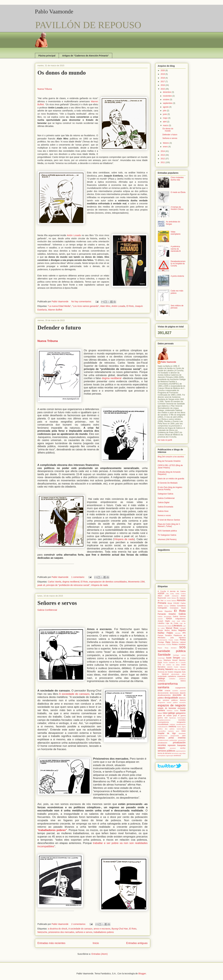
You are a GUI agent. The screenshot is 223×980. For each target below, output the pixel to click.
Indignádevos (180, 619)
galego (172, 713)
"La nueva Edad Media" (60, 306)
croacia (168, 691)
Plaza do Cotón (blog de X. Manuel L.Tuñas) (169, 525)
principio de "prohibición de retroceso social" (68, 585)
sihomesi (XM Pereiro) (167, 539)
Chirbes (173, 606)
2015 (163, 89)
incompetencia (163, 722)
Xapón (183, 669)
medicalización (163, 727)
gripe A (176, 715)
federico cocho (173, 711)
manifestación (181, 724)
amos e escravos (102, 929)
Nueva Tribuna (45, 89)
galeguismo (181, 713)
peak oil (41, 585)
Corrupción (162, 608)
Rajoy (168, 642)
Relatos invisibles (179, 644)
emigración (162, 702)
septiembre (168, 103)
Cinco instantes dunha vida (177, 179)
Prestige (161, 642)
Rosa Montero (171, 648)
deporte (183, 693)
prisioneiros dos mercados (61, 932)
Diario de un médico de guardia (171, 479)
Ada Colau (170, 594)
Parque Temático (165, 635)
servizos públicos (166, 751)
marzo (166, 125)
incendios (182, 720)
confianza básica (172, 681)
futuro (160, 713)
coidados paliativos (177, 679)
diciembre (167, 92)
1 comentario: (78, 577)
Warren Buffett (55, 310)
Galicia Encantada (165, 507)
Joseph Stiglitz (164, 621)
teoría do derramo (165, 753)
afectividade (175, 674)
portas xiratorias (177, 738)
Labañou (161, 623)
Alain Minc (105, 306)
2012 (163, 159)
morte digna (181, 727)
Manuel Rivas (172, 628)
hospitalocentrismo (164, 720)
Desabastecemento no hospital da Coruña (178, 264)
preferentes (173, 740)
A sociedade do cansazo (74, 694)
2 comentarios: (79, 924)
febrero (166, 143)
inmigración (181, 722)
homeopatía (182, 718)
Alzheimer (175, 596)
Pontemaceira (162, 640)
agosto (166, 107)
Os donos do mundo (62, 73)
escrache (183, 702)
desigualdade (171, 698)
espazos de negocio (172, 705)
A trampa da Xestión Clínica (177, 208)
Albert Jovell (163, 596)
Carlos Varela (55, 582)
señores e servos (84, 932)
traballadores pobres (104, 932)
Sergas (176, 658)
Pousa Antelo (174, 640)
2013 (163, 155)
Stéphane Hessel (170, 660)
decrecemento (163, 693)
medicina (172, 727)
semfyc (183, 748)
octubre (166, 100)
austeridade (162, 676)
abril (165, 122)
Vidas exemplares (176, 233)
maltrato (172, 724)
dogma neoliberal (112, 378)
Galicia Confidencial (47, 610)
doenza (183, 700)
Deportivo (168, 611)
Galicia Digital (164, 502)
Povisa (183, 640)
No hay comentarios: (82, 301)
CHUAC (176, 603)
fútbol (165, 713)
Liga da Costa (172, 623)
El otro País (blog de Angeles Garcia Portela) (170, 488)
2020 (163, 70)
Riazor (160, 648)
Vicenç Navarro (166, 669)
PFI (184, 633)
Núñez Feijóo (165, 633)
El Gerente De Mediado (168, 483)
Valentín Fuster (173, 667)
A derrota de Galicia (177, 591)
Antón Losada (74, 235)
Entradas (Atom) (100, 954)
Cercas (166, 606)
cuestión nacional (179, 691)
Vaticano (183, 667)
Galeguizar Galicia (166, 494)
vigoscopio (170, 756)
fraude (183, 710)
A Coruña (162, 591)
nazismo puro (174, 731)
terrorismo (175, 753)
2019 (163, 74)
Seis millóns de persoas (177, 307)
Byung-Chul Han (120, 929)
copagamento (180, 688)
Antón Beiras (171, 598)
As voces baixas (170, 601)
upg (180, 753)
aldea (184, 674)
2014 (163, 151)
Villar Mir (177, 669)
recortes (162, 745)
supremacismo (181, 751)
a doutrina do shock (58, 929)
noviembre (168, 96)
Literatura (177, 626)
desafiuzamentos (164, 695)
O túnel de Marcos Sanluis (169, 520)
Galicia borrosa (179, 616)
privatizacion (163, 743)
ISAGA (169, 619)
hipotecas (172, 718)
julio (165, 111)
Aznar (170, 603)
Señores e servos (57, 603)
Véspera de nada (124, 539)
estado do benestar (167, 708)
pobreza (161, 738)
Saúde (169, 658)
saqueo (162, 748)
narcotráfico (162, 731)
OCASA (178, 633)
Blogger (142, 974)
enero (166, 147)
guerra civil (163, 718)
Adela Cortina (180, 594)
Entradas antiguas (137, 943)
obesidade (182, 733)
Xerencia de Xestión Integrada (170, 672)
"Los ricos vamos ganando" (86, 306)
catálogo (161, 679)
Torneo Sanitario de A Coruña (174, 662)
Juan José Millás (179, 621)
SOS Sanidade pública (167, 531)
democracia (174, 693)
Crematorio (174, 608)
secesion (173, 748)
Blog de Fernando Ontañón (169, 461)
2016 (163, 85)
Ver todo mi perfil (165, 440)
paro (184, 736)
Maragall (183, 628)
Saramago (161, 658)
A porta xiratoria (177, 276)
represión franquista (177, 745)
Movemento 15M (136, 582)
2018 (163, 78)
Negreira (182, 630)
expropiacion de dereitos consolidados (108, 582)
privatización (179, 743)
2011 (163, 162)
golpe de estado (165, 715)
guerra (183, 715)
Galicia (182, 614)
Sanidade (164, 655)
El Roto (130, 306)
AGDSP (161, 593)
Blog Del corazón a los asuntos (171, 457)
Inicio (96, 943)
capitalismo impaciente (177, 676)
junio (165, 114)
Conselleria (181, 606)
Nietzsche (42, 932)
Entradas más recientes (51, 943)
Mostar (160, 630)
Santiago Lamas (179, 655)
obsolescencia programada (168, 736)
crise (160, 690)
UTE (160, 665)
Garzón (160, 619)
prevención (182, 740)
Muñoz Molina (171, 630)
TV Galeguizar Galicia (167, 535)
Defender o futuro (59, 328)
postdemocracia (163, 740)
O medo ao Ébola (178, 192)
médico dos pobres (166, 729)
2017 (163, 82)
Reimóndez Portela (164, 644)
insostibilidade (163, 724)
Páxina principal (47, 56)
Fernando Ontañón (167, 614)
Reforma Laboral (179, 642)
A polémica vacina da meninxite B (176, 249)
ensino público (172, 702)
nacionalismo (181, 729)
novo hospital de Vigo (172, 732)
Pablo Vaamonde (54, 12)
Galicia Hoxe (163, 511)
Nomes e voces (164, 515)
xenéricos (177, 755)
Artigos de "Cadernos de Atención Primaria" (85, 56)
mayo (165, 118)
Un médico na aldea (171, 665)
